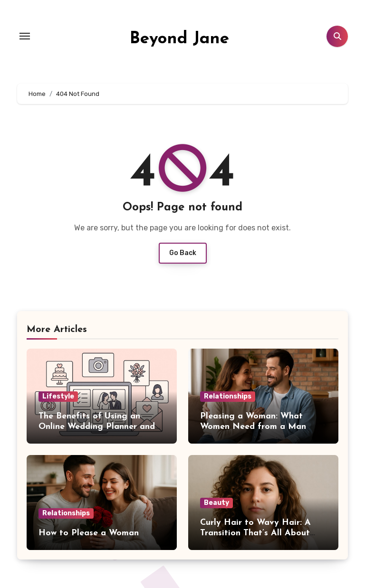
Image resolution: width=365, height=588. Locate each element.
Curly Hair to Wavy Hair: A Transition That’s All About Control (255, 533)
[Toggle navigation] (25, 36)
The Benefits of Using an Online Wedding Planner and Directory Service (97, 427)
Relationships (228, 396)
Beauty (216, 503)
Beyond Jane (179, 39)
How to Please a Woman (89, 533)
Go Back (183, 253)
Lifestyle (58, 396)
